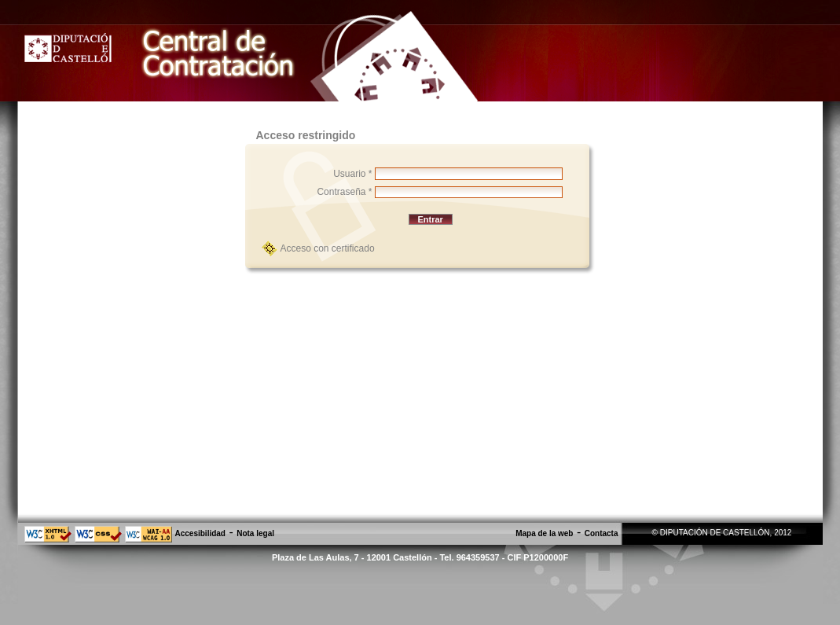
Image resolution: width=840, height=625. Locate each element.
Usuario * (352, 174)
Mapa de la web (544, 533)
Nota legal (255, 533)
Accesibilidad (200, 533)
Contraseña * (344, 192)
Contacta (602, 533)
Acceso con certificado (328, 248)
